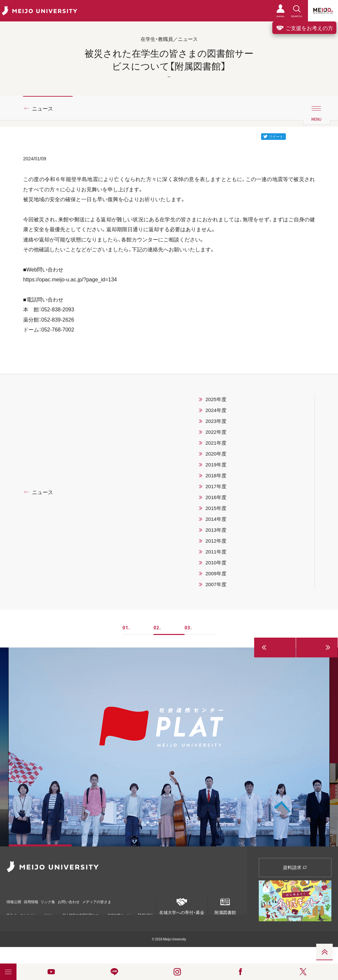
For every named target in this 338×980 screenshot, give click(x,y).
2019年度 (216, 464)
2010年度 (216, 562)
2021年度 (216, 443)
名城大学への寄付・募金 (182, 905)
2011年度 (216, 552)
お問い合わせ (97, 899)
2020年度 (216, 454)
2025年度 (216, 399)
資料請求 (295, 867)
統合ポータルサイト (21, 911)
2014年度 (216, 519)
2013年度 (216, 530)
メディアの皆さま (135, 899)
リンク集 (67, 899)
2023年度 (216, 421)
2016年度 (216, 497)
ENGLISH (145, 909)
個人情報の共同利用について (81, 911)
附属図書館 (225, 905)
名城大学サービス (119, 911)
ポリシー (49, 911)
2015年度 (216, 508)
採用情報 (41, 899)
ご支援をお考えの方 (304, 28)
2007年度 (216, 584)
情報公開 (15, 899)
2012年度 (216, 541)
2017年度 (216, 486)
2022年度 (216, 432)
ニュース (43, 108)
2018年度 (216, 475)
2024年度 (216, 410)
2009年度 (216, 573)
